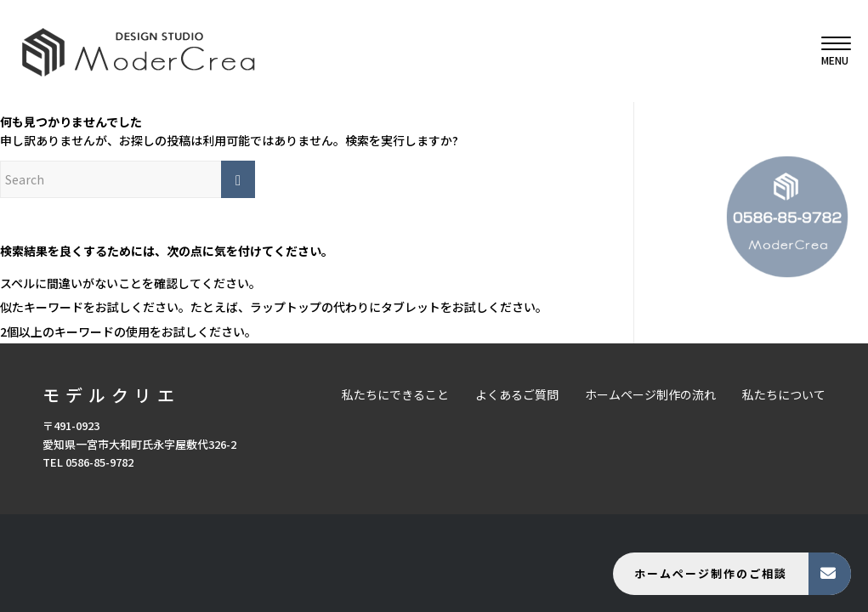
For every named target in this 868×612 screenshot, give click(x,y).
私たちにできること (395, 394)
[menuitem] (831, 51)
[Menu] (831, 51)
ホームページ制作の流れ (650, 394)
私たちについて (784, 394)
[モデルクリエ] (138, 51)
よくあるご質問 (517, 394)
